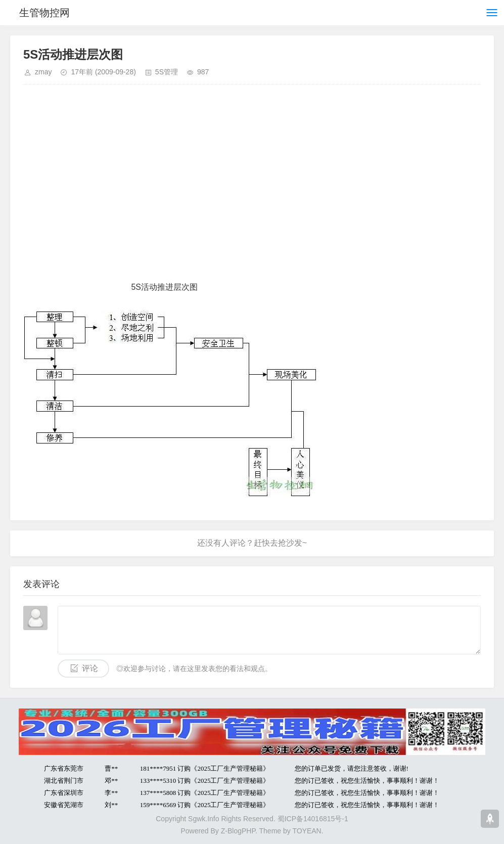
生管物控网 (44, 13)
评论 (90, 668)
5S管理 (167, 72)
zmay (43, 72)
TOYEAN (307, 831)
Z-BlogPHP (238, 831)
